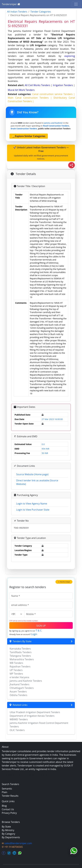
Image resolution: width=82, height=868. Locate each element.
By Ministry (8, 830)
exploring (70, 56)
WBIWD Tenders (19, 719)
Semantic (7, 789)
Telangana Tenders (20, 656)
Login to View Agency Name (32, 504)
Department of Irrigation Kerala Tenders (32, 716)
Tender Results (10, 796)
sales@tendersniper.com (18, 843)
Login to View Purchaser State (33, 510)
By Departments (11, 837)
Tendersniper (11, 4)
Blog (4, 806)
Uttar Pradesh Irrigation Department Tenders (35, 712)
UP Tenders (16, 670)
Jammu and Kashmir (53, 123)
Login (34, 634)
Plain (4, 792)
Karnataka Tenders (20, 649)
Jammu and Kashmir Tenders (26, 681)
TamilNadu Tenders (21, 652)
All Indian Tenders (17, 12)
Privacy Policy (9, 813)
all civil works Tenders (38, 85)
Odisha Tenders (18, 695)
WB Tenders (16, 663)
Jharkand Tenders (19, 684)
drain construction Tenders (24, 129)
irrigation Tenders (63, 85)
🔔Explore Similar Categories (29, 136)
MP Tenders (16, 674)
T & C (39, 631)
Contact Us (8, 809)
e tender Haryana (19, 677)
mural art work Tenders (21, 90)
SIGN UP (41, 626)
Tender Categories (41, 12)
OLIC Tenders (17, 730)
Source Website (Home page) (32, 474)
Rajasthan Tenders (20, 666)
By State (6, 827)
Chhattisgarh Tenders (22, 688)
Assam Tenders (18, 692)
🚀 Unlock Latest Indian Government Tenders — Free (41, 153)
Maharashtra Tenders (22, 659)
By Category (8, 834)
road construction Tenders (56, 126)
